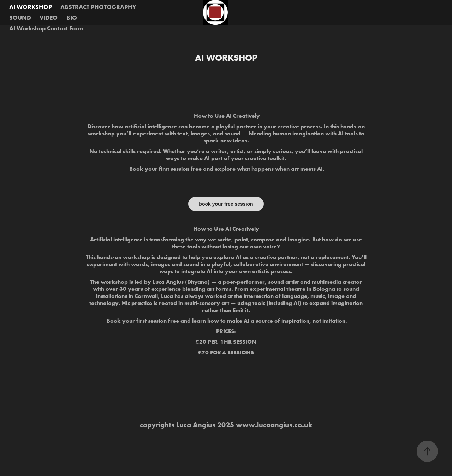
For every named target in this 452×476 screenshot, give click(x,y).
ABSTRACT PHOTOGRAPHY (98, 7)
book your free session (226, 204)
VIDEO (49, 17)
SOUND (20, 17)
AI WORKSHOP (31, 7)
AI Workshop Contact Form (46, 28)
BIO (72, 17)
